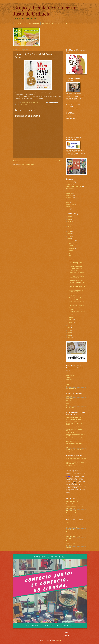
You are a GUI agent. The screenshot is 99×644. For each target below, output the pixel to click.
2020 (69, 222)
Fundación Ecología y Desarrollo (75, 506)
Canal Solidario (70, 530)
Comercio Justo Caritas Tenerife (74, 427)
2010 (69, 330)
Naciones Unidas (71, 543)
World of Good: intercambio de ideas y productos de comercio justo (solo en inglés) (76, 434)
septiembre (72, 248)
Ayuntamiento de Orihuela (73, 527)
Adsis (68, 523)
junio (71, 256)
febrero (71, 320)
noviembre (72, 243)
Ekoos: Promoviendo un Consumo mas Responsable (75, 463)
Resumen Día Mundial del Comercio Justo (76, 269)
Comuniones (69, 191)
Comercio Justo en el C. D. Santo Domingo (76, 298)
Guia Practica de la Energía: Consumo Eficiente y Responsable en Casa (76, 459)
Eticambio (69, 401)
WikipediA (69, 548)
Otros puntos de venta (72, 389)
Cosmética (69, 193)
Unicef (68, 382)
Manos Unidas (70, 541)
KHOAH (68, 386)
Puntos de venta (70, 204)
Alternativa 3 (69, 373)
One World (69, 545)
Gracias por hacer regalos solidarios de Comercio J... (77, 263)
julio (71, 253)
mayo (71, 258)
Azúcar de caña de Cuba (75, 266)
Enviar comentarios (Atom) (27, 164)
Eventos (68, 200)
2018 (69, 227)
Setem (68, 377)
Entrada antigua (57, 161)
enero (71, 322)
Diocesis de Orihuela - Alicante (74, 536)
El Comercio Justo (32, 23)
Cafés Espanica (70, 396)
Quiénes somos (48, 23)
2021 (69, 219)
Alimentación (70, 182)
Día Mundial (24, 105)
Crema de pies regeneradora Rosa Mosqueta (76, 273)
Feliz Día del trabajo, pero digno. (77, 312)
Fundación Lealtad (71, 513)
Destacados (69, 195)
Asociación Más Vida (72, 525)
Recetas (68, 207)
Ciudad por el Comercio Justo (74, 186)
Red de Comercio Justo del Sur (74, 444)
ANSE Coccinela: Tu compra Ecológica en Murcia (73, 420)
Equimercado (70, 399)
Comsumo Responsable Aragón (74, 438)
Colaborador (69, 189)
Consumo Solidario (71, 532)
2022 (69, 217)
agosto (71, 251)
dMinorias (69, 539)
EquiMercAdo (70, 380)
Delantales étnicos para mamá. (77, 306)
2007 (69, 338)
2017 (69, 229)
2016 (69, 231)
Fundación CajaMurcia (72, 502)
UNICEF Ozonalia (71, 466)
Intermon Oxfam (70, 405)
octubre (71, 246)
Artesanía (69, 184)
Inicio (40, 161)
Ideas (68, 403)
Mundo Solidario (70, 408)
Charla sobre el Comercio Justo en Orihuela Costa (77, 302)
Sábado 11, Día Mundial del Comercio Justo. (76, 291)
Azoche (68, 384)
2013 (69, 239)
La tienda (19, 23)
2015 (69, 234)
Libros (68, 202)
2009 (69, 333)
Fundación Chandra (71, 504)
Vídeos (68, 209)
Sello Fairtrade (70, 375)
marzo (71, 317)
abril (71, 315)
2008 (69, 335)
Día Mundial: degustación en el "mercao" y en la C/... (77, 277)
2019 (69, 224)
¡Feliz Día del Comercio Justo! (77, 280)
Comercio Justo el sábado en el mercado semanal (77, 287)
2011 (69, 328)
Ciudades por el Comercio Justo (74, 417)
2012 (69, 325)
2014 (69, 236)
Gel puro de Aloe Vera (75, 260)
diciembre (72, 241)
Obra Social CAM (71, 515)
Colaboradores (62, 23)
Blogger (59, 640)
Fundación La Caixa (71, 511)
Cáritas (68, 534)
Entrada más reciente (21, 161)
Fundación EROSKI (71, 508)
